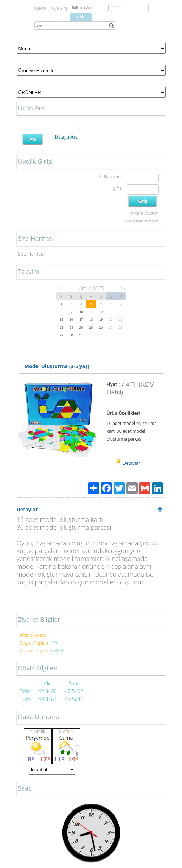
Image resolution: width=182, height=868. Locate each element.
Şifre (117, 188)
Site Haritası (31, 254)
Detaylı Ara (66, 137)
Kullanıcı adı (110, 177)
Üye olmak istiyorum (142, 221)
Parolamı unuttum (144, 213)
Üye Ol (40, 8)
